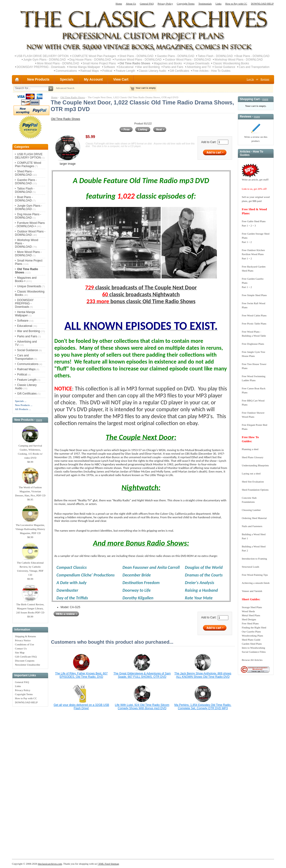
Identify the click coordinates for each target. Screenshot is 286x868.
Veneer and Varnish (252, 591)
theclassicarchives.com (50, 864)
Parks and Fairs (173, 67)
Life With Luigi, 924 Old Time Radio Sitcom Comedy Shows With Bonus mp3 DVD (142, 707)
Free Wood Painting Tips (255, 575)
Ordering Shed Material (254, 518)
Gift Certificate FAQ (26, 657)
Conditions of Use (25, 644)
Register (265, 79)
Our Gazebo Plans (251, 632)
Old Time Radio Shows (73, 97)
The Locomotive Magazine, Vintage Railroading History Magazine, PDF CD (30, 528)
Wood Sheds (248, 611)
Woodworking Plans (252, 636)
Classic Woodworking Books (231, 63)
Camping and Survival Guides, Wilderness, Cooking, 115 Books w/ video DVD (30, 450)
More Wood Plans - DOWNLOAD (58, 63)
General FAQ (147, 4)
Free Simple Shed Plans (254, 295)
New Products (38, 79)
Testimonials (205, 4)
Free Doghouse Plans (253, 344)
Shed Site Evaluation (253, 482)
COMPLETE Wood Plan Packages (94, 56)
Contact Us (21, 648)
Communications (66, 71)
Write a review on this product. (256, 137)
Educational (126, 67)
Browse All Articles (252, 660)
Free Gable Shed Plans (254, 221)
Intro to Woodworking (253, 648)
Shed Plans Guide (251, 640)
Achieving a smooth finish (255, 583)
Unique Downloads (197, 63)
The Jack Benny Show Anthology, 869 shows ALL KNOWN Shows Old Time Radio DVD (203, 675)
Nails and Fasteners (252, 526)
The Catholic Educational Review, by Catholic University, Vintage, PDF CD (30, 567)
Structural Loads (250, 567)
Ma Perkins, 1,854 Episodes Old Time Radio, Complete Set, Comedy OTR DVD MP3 (203, 707)
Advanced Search (65, 88)
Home (119, 4)
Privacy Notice (23, 640)
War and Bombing (148, 67)
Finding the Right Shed (254, 627)
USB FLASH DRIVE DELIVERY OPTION (42, 56)
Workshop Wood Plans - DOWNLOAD (239, 60)
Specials (67, 79)
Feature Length (125, 71)
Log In (250, 79)
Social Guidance (225, 67)
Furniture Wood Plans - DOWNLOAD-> (30, 225)
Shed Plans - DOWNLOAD (136, 56)
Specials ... (21, 401)
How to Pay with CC (236, 4)
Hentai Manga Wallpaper (85, 67)
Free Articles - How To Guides (212, 71)
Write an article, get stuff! (255, 180)
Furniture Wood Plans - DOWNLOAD (138, 60)
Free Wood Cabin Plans (254, 315)
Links (218, 4)
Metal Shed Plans (251, 615)
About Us (131, 4)
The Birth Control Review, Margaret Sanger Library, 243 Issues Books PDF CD (30, 607)
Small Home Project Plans (99, 63)
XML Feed (104, 864)
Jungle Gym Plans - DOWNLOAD (45, 60)
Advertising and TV (199, 67)
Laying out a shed (251, 473)
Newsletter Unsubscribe (28, 665)
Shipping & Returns (26, 636)
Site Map (20, 652)
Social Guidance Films (254, 652)
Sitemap (115, 864)
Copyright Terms (186, 4)
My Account (93, 79)
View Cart (121, 79)
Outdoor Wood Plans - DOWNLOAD (188, 60)
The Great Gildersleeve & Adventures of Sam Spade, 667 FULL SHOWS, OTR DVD (142, 675)
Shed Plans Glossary (252, 457)
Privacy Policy (165, 4)
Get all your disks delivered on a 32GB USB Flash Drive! (81, 707)
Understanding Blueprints (255, 465)
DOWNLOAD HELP (262, 4)
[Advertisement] (30, 780)
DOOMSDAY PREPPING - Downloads (41, 67)
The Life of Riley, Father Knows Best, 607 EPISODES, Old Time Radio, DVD (81, 675)
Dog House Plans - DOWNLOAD (90, 60)
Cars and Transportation (254, 67)
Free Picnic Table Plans (254, 324)
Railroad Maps (89, 71)
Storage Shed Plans (252, 607)
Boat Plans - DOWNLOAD (253, 56)
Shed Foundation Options (255, 490)
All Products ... (23, 409)
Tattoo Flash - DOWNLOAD (215, 56)
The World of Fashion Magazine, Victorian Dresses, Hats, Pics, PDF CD (30, 490)
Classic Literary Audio (152, 71)
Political (107, 71)
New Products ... (24, 405)
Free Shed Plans (250, 623)
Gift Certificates (179, 71)
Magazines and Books (168, 63)
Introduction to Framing (254, 559)
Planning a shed (250, 449)
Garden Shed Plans (252, 644)
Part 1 (245, 226)
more (39, 420)
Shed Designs (249, 619)
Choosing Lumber (251, 510)
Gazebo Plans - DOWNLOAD (176, 56)
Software (109, 67)
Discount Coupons (25, 661)
